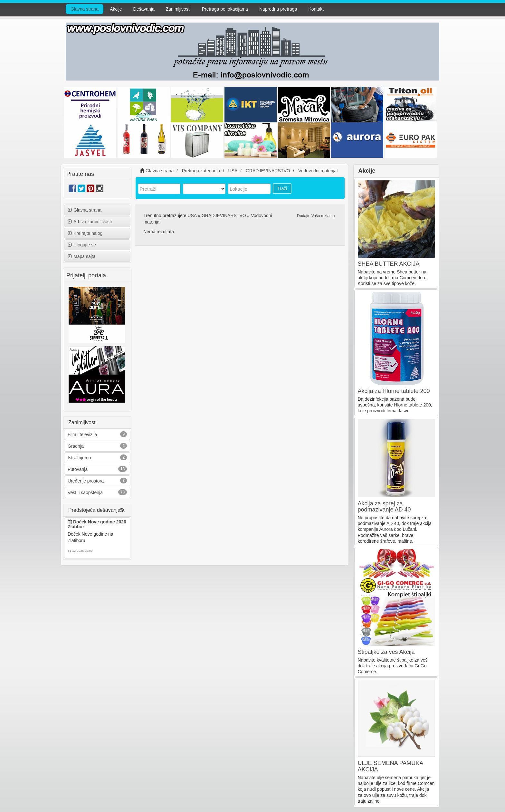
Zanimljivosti (178, 9)
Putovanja (78, 469)
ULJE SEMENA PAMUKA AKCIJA (391, 766)
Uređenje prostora (86, 481)
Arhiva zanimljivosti (90, 222)
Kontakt (316, 9)
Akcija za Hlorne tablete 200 (394, 391)
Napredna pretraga (278, 9)
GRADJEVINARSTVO (224, 215)
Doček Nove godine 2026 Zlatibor (97, 524)
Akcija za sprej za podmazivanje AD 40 (384, 507)
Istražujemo (79, 458)
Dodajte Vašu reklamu (316, 216)
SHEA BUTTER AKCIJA (389, 264)
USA (192, 215)
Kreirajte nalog (85, 233)
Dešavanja (144, 9)
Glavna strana (85, 9)
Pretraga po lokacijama (225, 9)
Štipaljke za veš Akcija (386, 652)
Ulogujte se (82, 245)
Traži (282, 188)
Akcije (116, 9)
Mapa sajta (81, 256)
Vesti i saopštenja (85, 492)
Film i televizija (82, 435)
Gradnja (76, 446)
